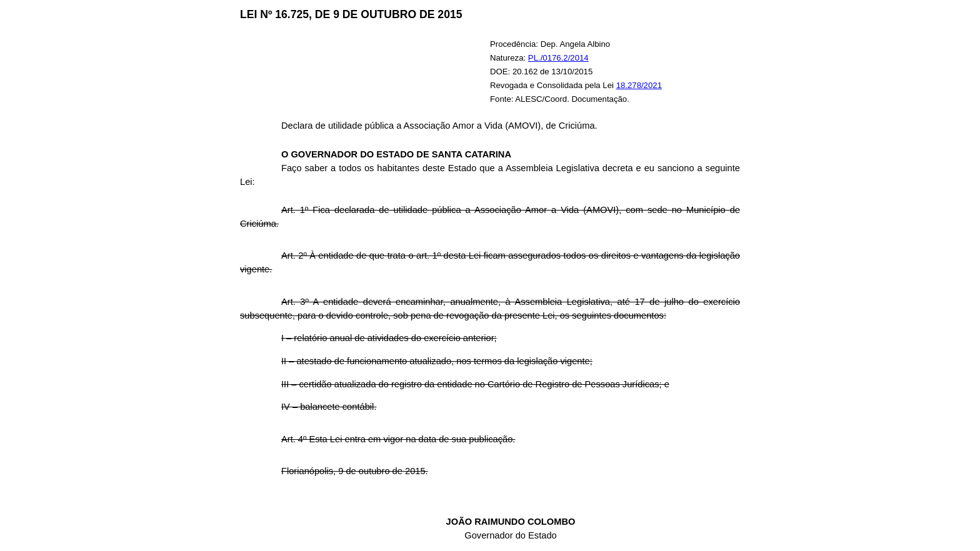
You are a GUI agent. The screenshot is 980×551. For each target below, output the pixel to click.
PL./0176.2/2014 (558, 58)
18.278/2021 (639, 85)
